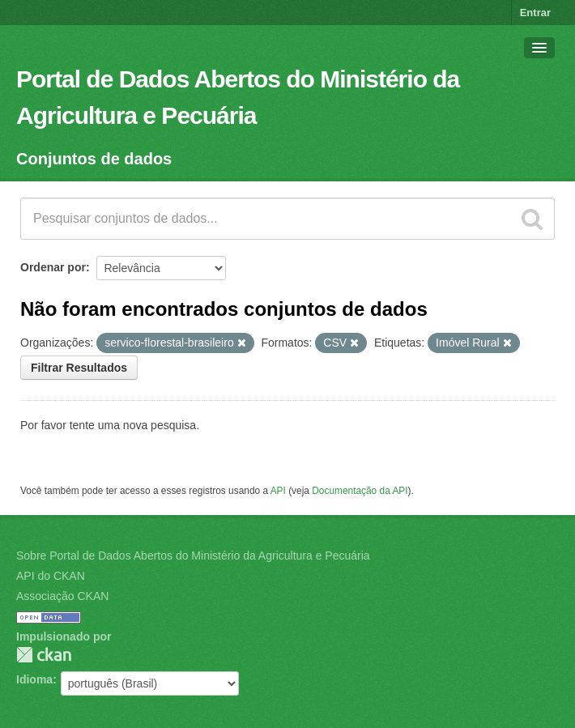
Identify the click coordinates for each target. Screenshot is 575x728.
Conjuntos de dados (94, 159)
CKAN (44, 655)
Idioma (34, 679)
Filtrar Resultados (79, 368)
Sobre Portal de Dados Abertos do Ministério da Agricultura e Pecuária (193, 556)
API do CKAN (51, 576)
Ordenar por (53, 267)
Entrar (535, 13)
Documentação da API (360, 491)
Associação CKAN (62, 596)
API (278, 491)
